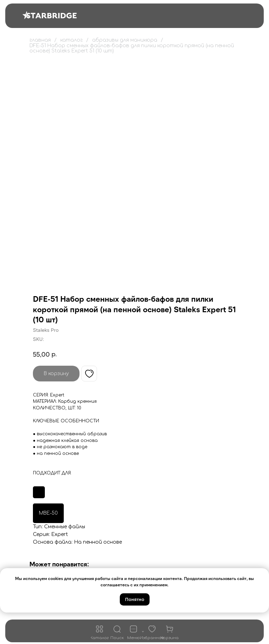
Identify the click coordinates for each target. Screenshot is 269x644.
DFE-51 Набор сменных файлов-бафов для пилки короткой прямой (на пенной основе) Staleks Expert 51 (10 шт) (132, 48)
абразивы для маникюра (125, 40)
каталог (71, 40)
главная (40, 40)
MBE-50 (48, 513)
